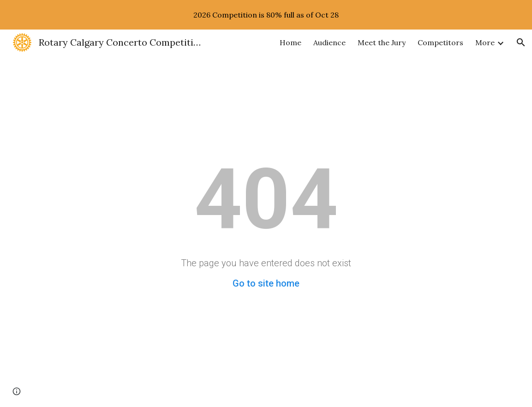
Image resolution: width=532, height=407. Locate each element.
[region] (266, 15)
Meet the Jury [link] (382, 42)
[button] (521, 42)
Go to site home (266, 283)
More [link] (485, 42)
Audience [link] (329, 42)
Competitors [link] (440, 42)
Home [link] (290, 42)
